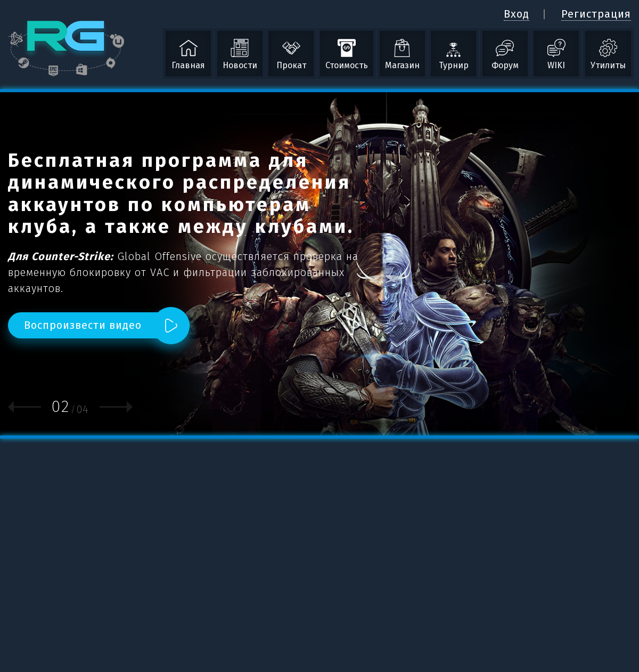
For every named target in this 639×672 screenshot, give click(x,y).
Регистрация (596, 14)
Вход (517, 14)
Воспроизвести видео (83, 325)
